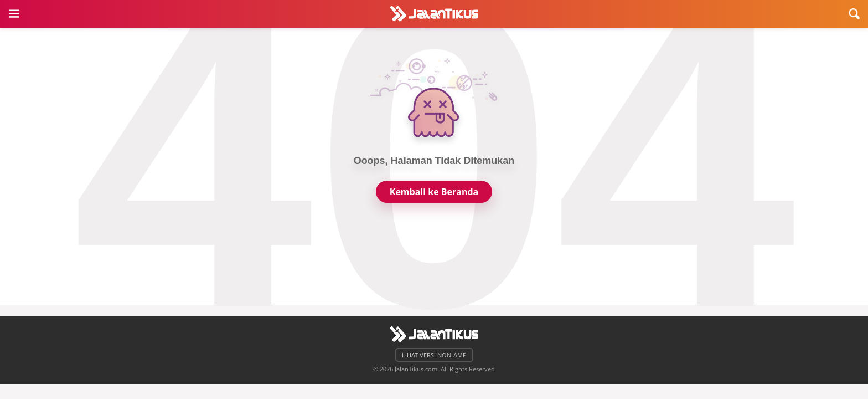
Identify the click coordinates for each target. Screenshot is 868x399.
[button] (14, 14)
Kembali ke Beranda (434, 192)
